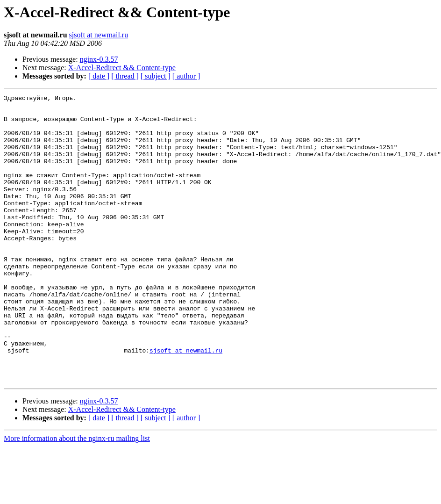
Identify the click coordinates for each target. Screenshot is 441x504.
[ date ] (99, 76)
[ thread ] (125, 76)
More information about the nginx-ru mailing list (77, 496)
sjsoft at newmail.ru (99, 35)
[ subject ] (156, 76)
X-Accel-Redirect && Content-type (122, 68)
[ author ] (186, 76)
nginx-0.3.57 (99, 59)
